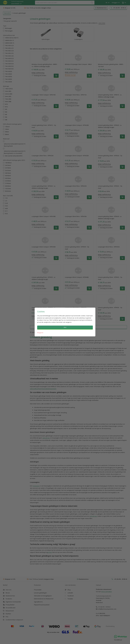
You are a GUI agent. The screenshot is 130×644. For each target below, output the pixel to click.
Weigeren (40, 333)
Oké (65, 327)
